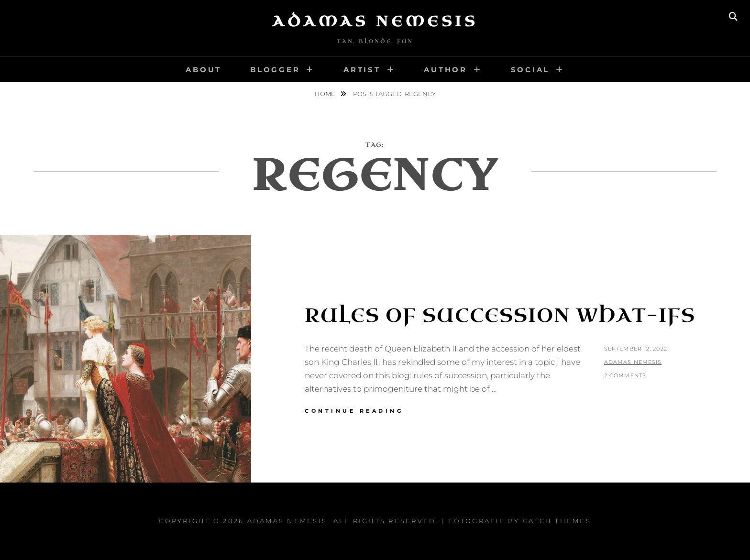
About (204, 70)
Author (446, 70)
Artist (362, 70)
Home (326, 94)
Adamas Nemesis (375, 22)
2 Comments (625, 375)
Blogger (275, 70)
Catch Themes (557, 521)
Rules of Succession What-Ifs (500, 316)
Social (530, 70)
